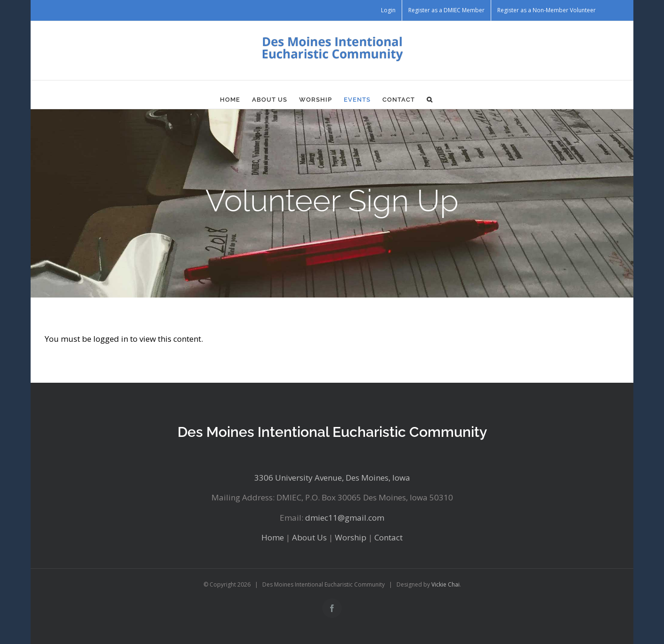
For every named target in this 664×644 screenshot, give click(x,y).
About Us (309, 537)
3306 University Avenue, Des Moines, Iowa (332, 478)
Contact (389, 537)
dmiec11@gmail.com (345, 518)
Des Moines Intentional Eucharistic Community (332, 432)
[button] (430, 99)
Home (273, 537)
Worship (351, 537)
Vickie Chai (445, 584)
